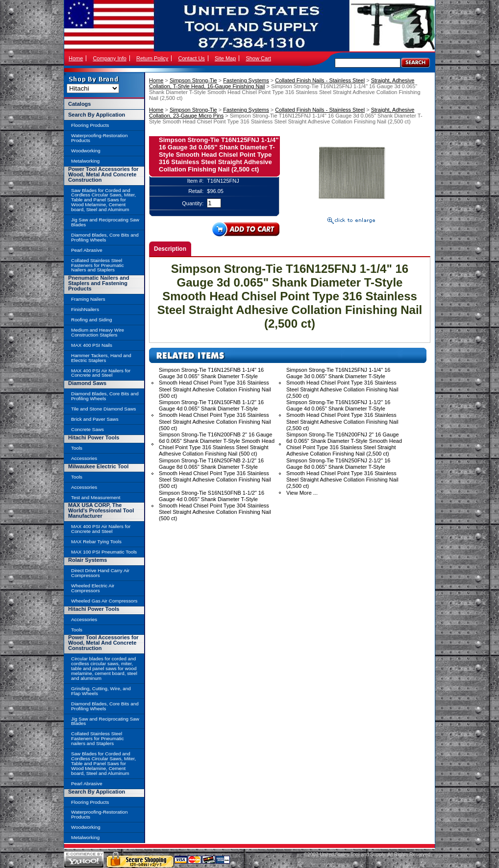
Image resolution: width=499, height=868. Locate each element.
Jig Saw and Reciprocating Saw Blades (105, 222)
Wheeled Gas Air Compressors (104, 601)
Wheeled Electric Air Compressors (93, 588)
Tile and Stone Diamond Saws (103, 409)
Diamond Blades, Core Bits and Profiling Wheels (105, 237)
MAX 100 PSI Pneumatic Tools (104, 552)
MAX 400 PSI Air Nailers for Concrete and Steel (101, 373)
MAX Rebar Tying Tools (96, 542)
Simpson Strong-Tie (193, 80)
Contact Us (191, 58)
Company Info (109, 58)
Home (76, 58)
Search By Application (97, 115)
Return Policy (152, 58)
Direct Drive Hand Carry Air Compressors (100, 573)
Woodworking (86, 151)
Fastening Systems (246, 80)
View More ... (302, 493)
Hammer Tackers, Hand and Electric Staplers (101, 358)
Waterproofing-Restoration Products (99, 138)
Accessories (84, 458)
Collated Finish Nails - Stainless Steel (320, 80)
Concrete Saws (87, 429)
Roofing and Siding (91, 320)
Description (170, 249)
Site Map (225, 58)
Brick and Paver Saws (95, 419)
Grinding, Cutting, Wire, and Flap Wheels (101, 691)
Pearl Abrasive (87, 250)
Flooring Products (90, 125)
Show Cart (258, 58)
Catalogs (79, 104)
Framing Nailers (88, 299)
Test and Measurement (96, 497)
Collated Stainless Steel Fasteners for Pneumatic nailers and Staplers (98, 738)
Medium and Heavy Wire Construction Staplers (98, 332)
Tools (77, 448)
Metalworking (85, 161)
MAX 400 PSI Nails (92, 345)
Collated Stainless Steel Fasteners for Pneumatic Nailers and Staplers (98, 265)
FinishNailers (85, 309)
